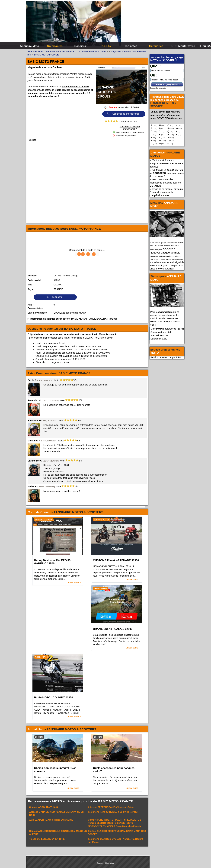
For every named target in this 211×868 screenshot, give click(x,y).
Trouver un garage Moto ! (167, 84)
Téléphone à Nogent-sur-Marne (116, 840)
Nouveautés (55, 46)
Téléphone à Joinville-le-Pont (113, 812)
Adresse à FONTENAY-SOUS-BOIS (57, 813)
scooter (169, 249)
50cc (152, 243)
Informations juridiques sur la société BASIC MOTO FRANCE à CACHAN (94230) (73, 319)
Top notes (131, 46)
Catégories (156, 46)
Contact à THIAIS (43, 807)
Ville (30, 285)
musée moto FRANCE (172, 246)
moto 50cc (154, 246)
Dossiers (80, 46)
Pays (30, 289)
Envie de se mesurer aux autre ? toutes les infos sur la (166, 192)
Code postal (34, 280)
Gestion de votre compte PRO (166, 357)
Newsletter (110, 863)
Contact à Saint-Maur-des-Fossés (114, 823)
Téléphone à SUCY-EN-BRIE (47, 839)
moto (180, 242)
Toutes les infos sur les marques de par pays (166, 163)
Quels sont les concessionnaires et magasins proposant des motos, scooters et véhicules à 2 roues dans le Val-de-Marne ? (60, 93)
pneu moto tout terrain (162, 269)
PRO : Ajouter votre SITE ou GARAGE (182, 46)
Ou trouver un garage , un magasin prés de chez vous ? (167, 173)
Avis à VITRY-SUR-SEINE (51, 820)
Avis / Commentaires (35, 306)
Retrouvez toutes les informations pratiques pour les (165, 183)
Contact (100, 863)
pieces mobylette (156, 250)
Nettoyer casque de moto (165, 253)
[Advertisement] (153, 24)
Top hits (105, 46)
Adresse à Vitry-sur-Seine (111, 807)
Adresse (32, 276)
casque (158, 243)
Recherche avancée (158, 88)
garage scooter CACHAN (76, 87)
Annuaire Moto (30, 46)
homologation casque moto (169, 266)
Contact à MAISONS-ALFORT (58, 833)
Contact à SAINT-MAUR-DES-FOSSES (117, 833)
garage (164, 243)
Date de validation (37, 313)
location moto (172, 243)
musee (161, 246)
